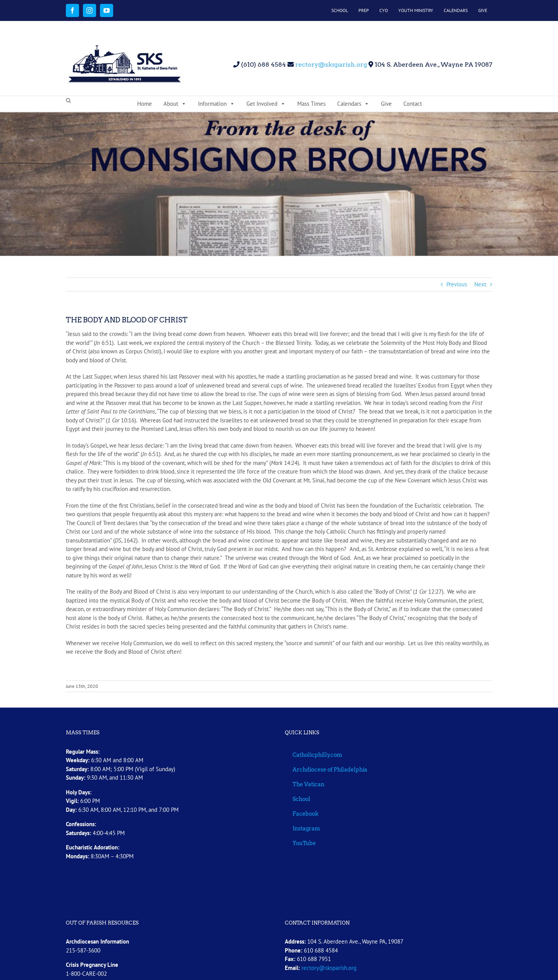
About (175, 104)
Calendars (353, 104)
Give (386, 104)
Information (216, 104)
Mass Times (311, 104)
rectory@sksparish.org (330, 65)
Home (145, 104)
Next (480, 284)
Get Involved (266, 104)
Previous (457, 284)
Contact (413, 104)
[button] (68, 101)
